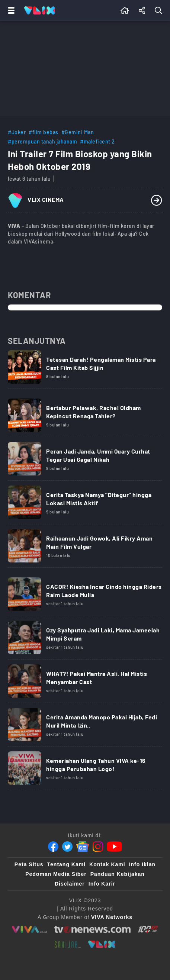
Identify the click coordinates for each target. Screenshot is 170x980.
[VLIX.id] (102, 944)
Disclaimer (70, 884)
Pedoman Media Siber (56, 874)
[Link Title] (85, 370)
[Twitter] (67, 847)
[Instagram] (98, 847)
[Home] (39, 10)
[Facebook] (53, 847)
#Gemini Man (78, 132)
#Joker (17, 132)
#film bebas (44, 132)
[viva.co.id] (29, 929)
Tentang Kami (67, 864)
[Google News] (83, 847)
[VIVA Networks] (112, 917)
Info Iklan (142, 864)
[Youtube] (114, 847)
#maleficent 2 (97, 141)
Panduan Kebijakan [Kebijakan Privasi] (118, 874)
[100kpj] (148, 929)
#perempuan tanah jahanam (42, 141)
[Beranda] (125, 10)
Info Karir (102, 884)
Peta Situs (29, 864)
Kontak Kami (107, 864)
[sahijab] (68, 944)
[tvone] (92, 929)
